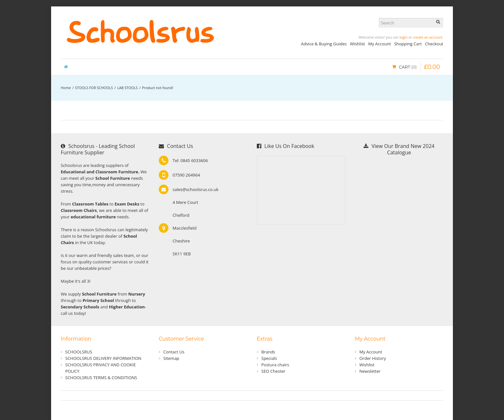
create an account (428, 37)
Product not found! (158, 88)
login (404, 37)
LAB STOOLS (128, 88)
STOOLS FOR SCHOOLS (94, 88)
